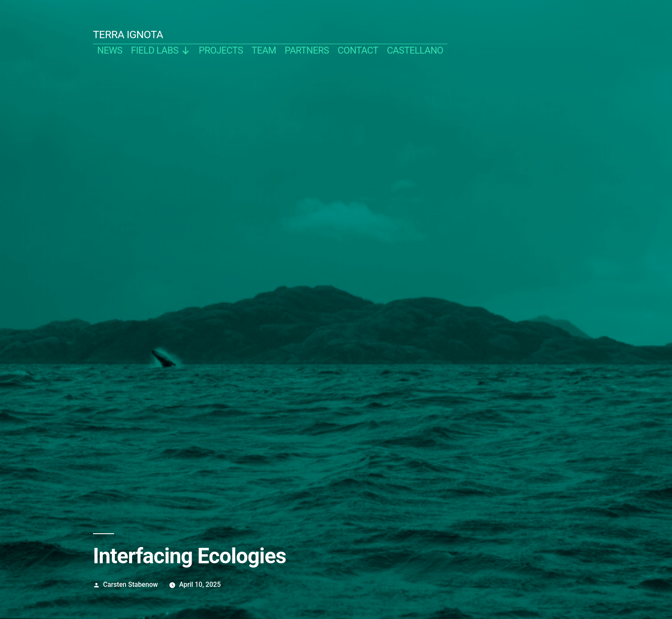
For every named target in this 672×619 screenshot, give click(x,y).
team (264, 50)
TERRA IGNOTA (128, 35)
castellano (415, 50)
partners (307, 50)
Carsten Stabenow (131, 584)
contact (358, 50)
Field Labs (161, 50)
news (110, 50)
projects (221, 50)
